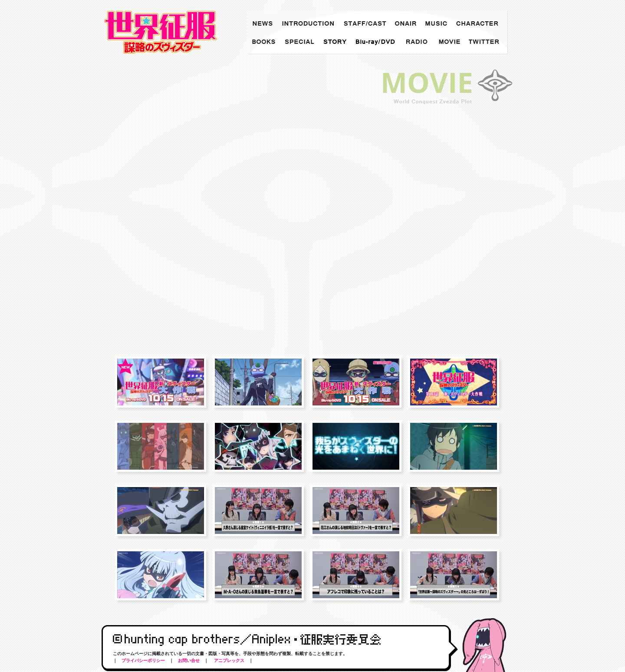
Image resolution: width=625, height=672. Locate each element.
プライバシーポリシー (143, 660)
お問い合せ (189, 660)
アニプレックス (229, 660)
